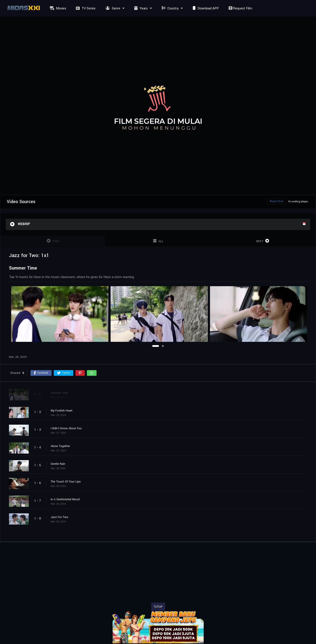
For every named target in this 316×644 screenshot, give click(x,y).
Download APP (205, 8)
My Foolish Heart (62, 411)
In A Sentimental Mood (65, 499)
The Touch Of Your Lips (66, 482)
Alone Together (60, 446)
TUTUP (158, 607)
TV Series (85, 8)
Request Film (240, 8)
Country (170, 8)
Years (140, 8)
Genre (112, 8)
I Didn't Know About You (66, 428)
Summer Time (59, 393)
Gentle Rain (58, 464)
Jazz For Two (59, 517)
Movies (57, 8)
